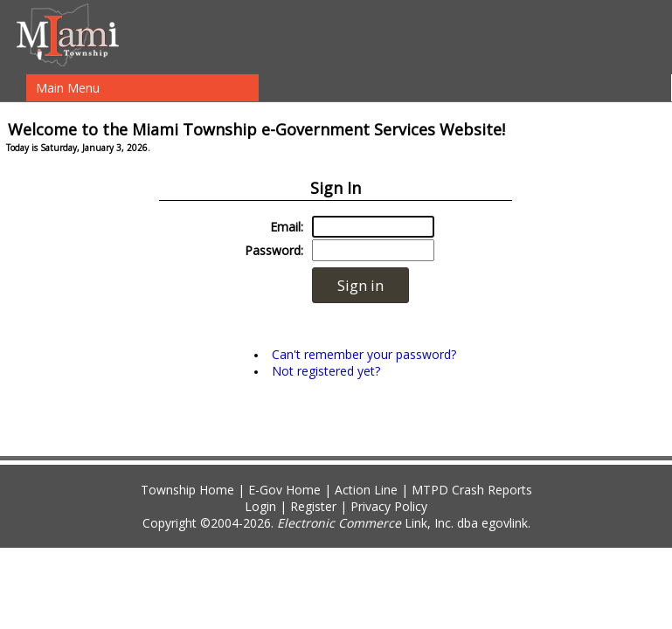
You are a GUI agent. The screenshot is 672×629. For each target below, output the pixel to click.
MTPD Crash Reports (472, 490)
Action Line (366, 490)
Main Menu (68, 88)
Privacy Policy (389, 506)
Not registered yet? (326, 371)
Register (313, 506)
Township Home (187, 490)
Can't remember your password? (364, 354)
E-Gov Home (284, 490)
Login (260, 506)
